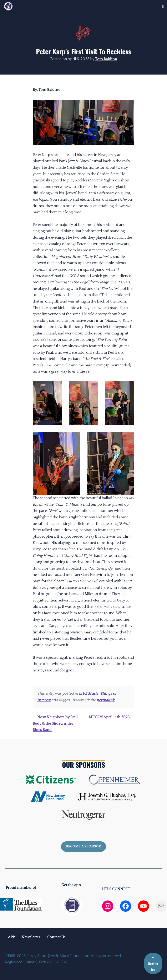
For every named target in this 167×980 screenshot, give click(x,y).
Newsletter (31, 937)
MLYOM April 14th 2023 (112, 717)
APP (11, 937)
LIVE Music (89, 694)
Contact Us (56, 937)
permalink (106, 700)
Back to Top (153, 964)
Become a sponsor (83, 846)
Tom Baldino (106, 59)
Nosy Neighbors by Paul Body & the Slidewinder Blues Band (55, 724)
